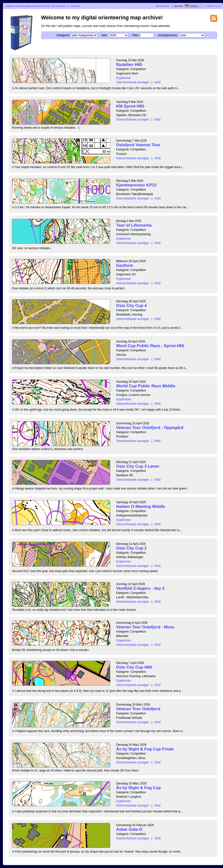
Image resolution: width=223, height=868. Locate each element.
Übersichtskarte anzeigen (133, 82)
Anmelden (75, 6)
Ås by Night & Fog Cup (139, 788)
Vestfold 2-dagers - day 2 (140, 588)
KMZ (158, 82)
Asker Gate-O (129, 829)
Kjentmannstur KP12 (136, 185)
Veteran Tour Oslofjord (138, 709)
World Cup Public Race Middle (146, 386)
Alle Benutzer (162, 6)
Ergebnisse (123, 78)
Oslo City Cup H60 (134, 667)
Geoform (125, 265)
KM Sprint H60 (130, 106)
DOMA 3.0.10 (214, 6)
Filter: (136, 35)
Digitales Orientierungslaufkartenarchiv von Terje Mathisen (36, 6)
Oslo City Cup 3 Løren (138, 466)
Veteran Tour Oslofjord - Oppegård (150, 428)
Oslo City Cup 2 (131, 548)
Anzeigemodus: (168, 35)
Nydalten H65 (129, 65)
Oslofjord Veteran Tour (138, 145)
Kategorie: (63, 35)
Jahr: (105, 35)
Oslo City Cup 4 (131, 306)
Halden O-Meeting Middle (141, 507)
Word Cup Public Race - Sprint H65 (150, 346)
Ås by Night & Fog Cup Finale (145, 749)
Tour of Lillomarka (134, 225)
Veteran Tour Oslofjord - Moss (145, 627)
